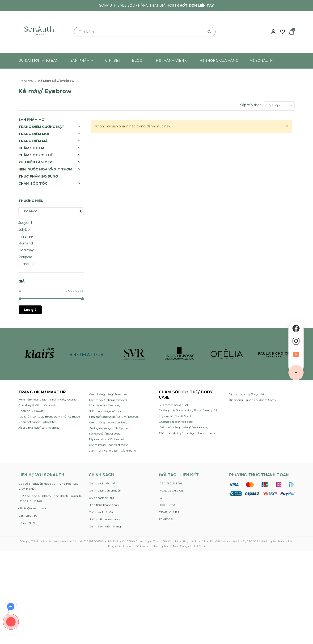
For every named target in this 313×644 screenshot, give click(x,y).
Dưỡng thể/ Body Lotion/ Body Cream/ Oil (188, 410)
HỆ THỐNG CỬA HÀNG (219, 61)
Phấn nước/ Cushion (64, 399)
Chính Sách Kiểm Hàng (105, 526)
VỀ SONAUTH (261, 61)
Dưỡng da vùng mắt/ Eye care (110, 428)
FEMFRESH (167, 519)
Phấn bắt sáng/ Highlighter (37, 422)
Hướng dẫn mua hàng (104, 519)
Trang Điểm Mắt (34, 141)
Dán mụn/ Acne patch (104, 450)
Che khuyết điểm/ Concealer (38, 405)
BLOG (137, 61)
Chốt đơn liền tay (195, 5)
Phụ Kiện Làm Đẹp (35, 162)
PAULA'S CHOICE (171, 490)
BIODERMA (167, 505)
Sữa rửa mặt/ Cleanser (104, 405)
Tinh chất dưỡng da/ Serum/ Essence (114, 417)
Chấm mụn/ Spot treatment (108, 445)
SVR (162, 498)
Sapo (203, 546)
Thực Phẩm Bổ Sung (38, 176)
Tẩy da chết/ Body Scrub (176, 416)
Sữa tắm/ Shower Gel (173, 405)
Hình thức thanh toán (104, 505)
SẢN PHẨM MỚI (32, 120)
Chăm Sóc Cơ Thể (36, 155)
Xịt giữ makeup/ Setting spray (39, 428)
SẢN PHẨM (82, 61)
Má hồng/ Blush (69, 416)
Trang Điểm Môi (34, 134)
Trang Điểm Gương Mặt (41, 127)
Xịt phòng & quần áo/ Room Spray (253, 400)
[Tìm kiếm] (210, 32)
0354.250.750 (28, 516)
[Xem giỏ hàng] (292, 31)
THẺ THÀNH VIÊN (171, 61)
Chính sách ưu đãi (101, 512)
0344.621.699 (27, 523)
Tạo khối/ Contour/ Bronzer (37, 416)
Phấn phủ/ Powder (32, 411)
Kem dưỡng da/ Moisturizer (107, 422)
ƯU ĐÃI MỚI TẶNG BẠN (38, 61)
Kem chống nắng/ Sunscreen (109, 394)
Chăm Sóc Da (32, 148)
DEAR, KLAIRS (169, 512)
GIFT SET (113, 61)
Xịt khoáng (129, 450)
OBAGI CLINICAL (171, 483)
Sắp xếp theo (251, 105)
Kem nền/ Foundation (33, 399)
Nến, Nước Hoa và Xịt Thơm (45, 169)
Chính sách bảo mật (103, 483)
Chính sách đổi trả (101, 498)
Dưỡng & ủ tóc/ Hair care (176, 422)
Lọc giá (30, 310)
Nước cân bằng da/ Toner (106, 411)
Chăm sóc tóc (33, 183)
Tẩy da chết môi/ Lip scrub (107, 439)
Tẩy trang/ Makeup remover (108, 400)
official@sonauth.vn (32, 508)
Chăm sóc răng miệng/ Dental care (183, 427)
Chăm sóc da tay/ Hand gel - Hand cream (187, 433)
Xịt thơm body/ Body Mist (247, 394)
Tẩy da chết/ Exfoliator (104, 433)
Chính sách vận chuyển (105, 490)
